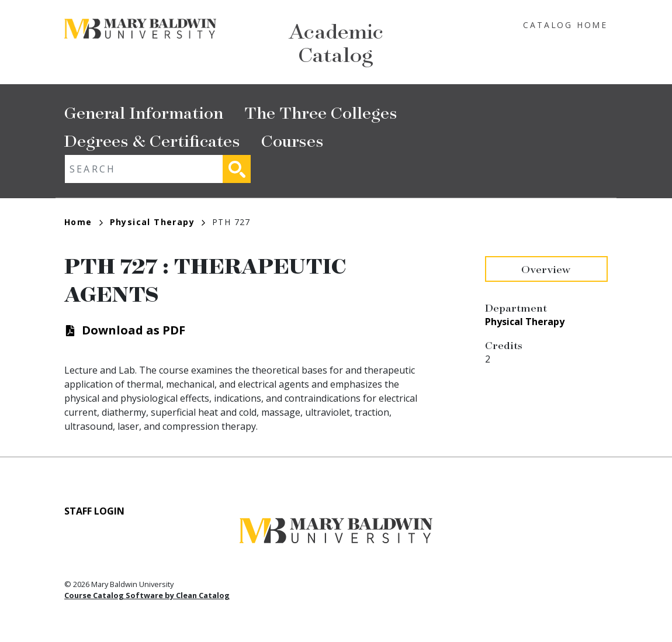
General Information (144, 112)
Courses (292, 140)
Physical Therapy (157, 222)
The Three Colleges (321, 112)
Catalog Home (565, 25)
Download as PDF (134, 330)
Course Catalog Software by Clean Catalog (147, 595)
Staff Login (94, 511)
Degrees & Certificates (152, 140)
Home (84, 222)
